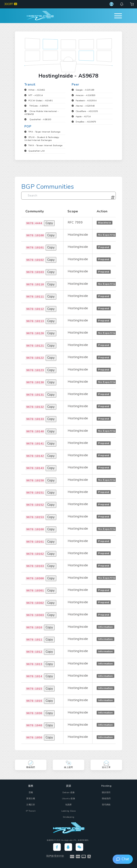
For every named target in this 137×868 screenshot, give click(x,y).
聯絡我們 (106, 799)
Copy (49, 223)
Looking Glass (69, 811)
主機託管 (31, 805)
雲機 (31, 793)
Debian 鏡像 (69, 793)
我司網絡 (106, 805)
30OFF (11, 4)
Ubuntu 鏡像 (68, 799)
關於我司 (106, 793)
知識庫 (69, 805)
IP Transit (31, 811)
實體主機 (31, 799)
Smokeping (68, 817)
